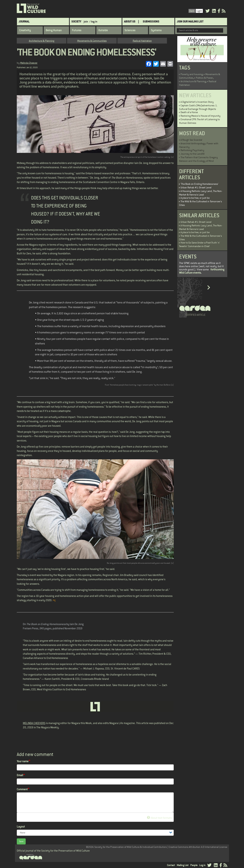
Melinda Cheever (29, 63)
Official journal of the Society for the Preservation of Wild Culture (53, 851)
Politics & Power (204, 78)
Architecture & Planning (42, 41)
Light (199, 11)
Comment (22, 789)
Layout (21, 827)
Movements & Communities (92, 41)
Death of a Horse (189, 112)
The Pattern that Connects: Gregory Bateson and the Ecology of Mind (198, 159)
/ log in (93, 21)
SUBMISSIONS (151, 21)
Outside (103, 30)
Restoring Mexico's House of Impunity (200, 116)
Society (76, 21)
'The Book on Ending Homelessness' (199, 184)
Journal (24, 21)
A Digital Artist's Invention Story (197, 102)
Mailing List (183, 865)
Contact (171, 865)
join (86, 21)
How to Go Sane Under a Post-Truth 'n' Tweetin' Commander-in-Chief (199, 244)
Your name (23, 761)
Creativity (25, 30)
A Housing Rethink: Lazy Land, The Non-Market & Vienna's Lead (201, 193)
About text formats (159, 818)
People (194, 865)
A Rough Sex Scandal (191, 140)
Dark (192, 11)
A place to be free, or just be (195, 198)
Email (20, 775)
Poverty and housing (192, 74)
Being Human (54, 30)
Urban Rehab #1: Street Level (196, 187)
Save (21, 841)
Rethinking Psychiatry (192, 150)
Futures (77, 30)
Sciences (130, 30)
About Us (130, 21)
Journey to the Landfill (192, 154)
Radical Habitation (142, 41)
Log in (202, 865)
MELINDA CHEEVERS (34, 723)
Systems (156, 30)
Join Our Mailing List (190, 21)
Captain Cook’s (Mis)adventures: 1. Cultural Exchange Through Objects (198, 107)
